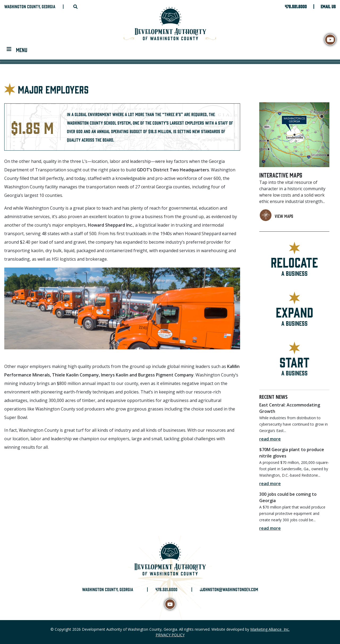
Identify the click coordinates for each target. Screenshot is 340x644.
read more (270, 439)
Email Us (328, 6)
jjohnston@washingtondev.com (229, 589)
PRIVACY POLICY (170, 635)
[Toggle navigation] (17, 49)
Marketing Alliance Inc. (270, 629)
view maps (284, 216)
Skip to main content (0, 5)
